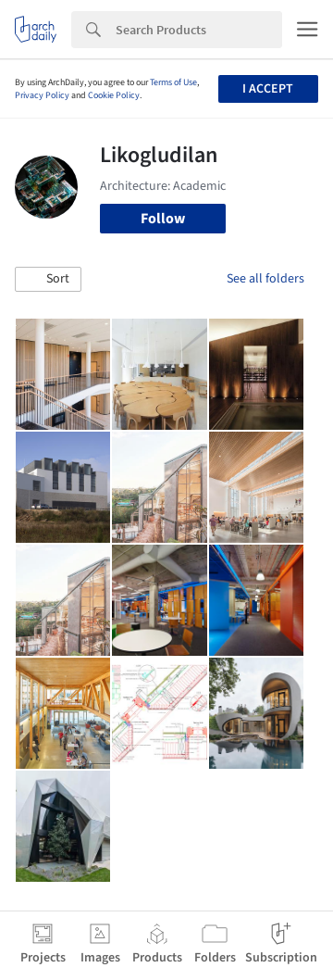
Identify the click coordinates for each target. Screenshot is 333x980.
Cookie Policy (114, 95)
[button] (48, 280)
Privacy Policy (42, 95)
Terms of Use (173, 82)
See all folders (265, 279)
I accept (268, 89)
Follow (163, 219)
